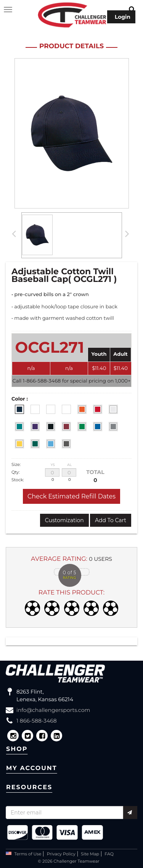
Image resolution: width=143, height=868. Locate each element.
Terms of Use (28, 854)
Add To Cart (111, 520)
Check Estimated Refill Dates (71, 496)
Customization (64, 520)
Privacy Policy (61, 854)
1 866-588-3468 (37, 721)
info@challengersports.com (53, 710)
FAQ (109, 854)
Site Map (90, 854)
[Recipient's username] (64, 813)
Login (123, 17)
